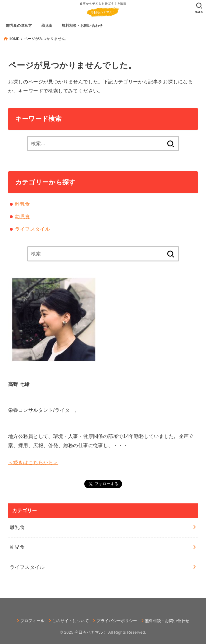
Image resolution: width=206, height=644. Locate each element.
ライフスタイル (32, 229)
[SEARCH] (199, 8)
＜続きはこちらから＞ (33, 462)
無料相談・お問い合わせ (167, 621)
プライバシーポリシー (117, 621)
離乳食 (22, 204)
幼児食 (22, 216)
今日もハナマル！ (91, 632)
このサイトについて (71, 621)
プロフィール (33, 621)
